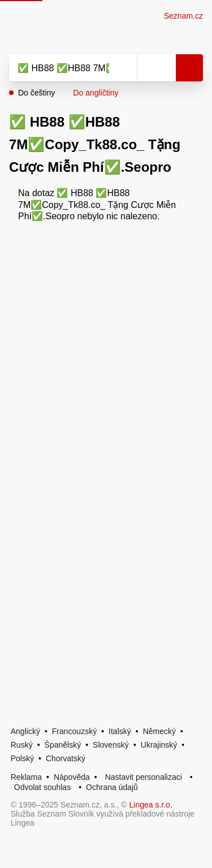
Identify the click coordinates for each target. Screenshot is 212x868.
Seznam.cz (183, 16)
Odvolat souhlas (42, 787)
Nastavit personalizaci (144, 777)
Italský (120, 731)
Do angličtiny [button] (96, 93)
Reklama (26, 777)
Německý (159, 731)
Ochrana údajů (112, 787)
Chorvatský (66, 758)
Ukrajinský (159, 745)
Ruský (22, 745)
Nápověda (72, 777)
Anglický (25, 731)
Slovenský (111, 745)
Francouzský (74, 731)
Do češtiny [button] (36, 93)
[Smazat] (124, 68)
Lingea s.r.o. (151, 805)
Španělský (63, 745)
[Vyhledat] (60, 68)
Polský (22, 758)
